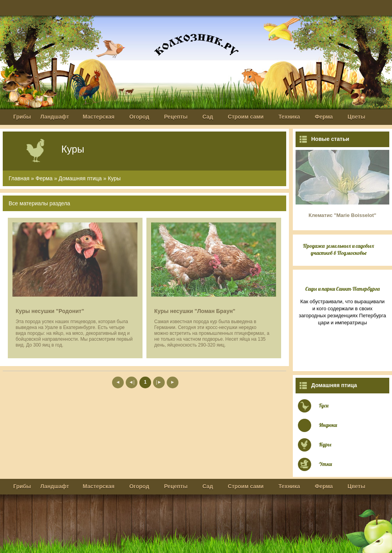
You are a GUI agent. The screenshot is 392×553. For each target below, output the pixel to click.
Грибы (22, 117)
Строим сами (246, 117)
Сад (208, 117)
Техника (289, 117)
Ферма (324, 117)
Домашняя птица (80, 178)
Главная (19, 178)
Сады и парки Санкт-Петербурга (343, 289)
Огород (139, 117)
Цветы (356, 117)
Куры (114, 178)
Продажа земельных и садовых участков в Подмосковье (339, 249)
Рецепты (176, 117)
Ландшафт (55, 117)
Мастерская (99, 117)
